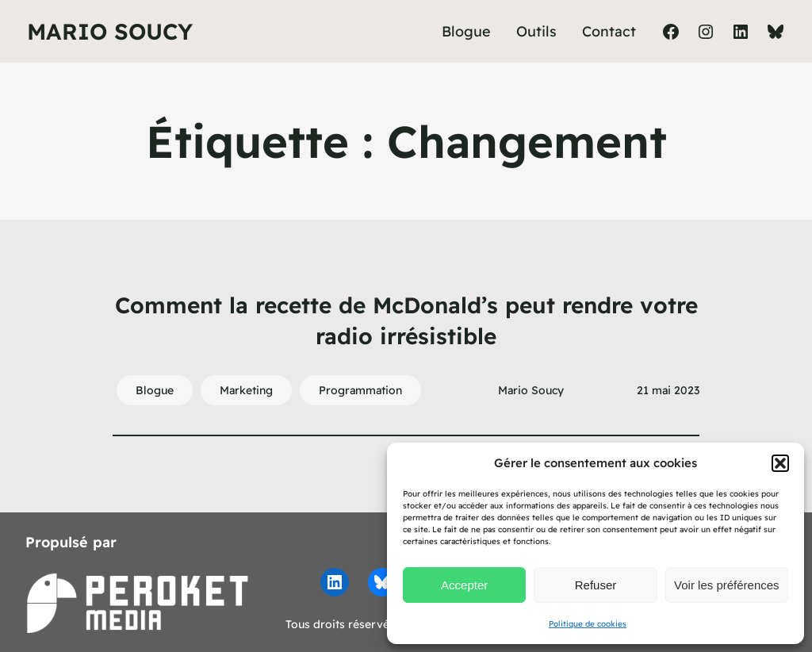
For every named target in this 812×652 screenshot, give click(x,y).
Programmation (360, 390)
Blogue (155, 390)
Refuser (596, 585)
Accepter (464, 585)
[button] (780, 463)
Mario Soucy (110, 31)
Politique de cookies (588, 624)
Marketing (246, 390)
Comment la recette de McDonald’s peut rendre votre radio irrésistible (406, 320)
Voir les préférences (727, 585)
